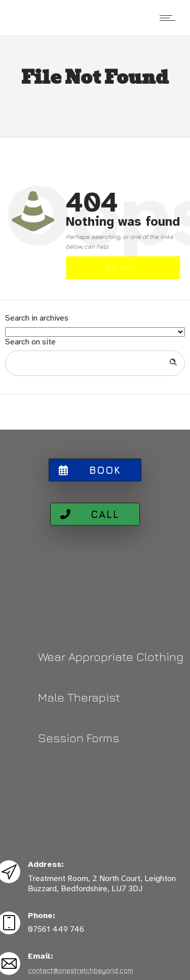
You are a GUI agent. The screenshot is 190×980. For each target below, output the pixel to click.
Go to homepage (127, 272)
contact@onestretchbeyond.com (81, 970)
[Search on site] (95, 363)
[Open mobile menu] (170, 18)
